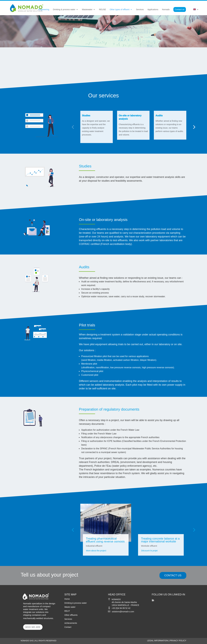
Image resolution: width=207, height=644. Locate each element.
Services (140, 10)
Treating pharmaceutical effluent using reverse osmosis (105, 540)
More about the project (96, 551)
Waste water (70, 607)
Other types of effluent (120, 10)
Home (67, 599)
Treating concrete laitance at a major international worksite (160, 540)
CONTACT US (173, 575)
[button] (73, 127)
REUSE (102, 10)
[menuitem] (196, 12)
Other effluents (71, 615)
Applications (153, 10)
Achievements (71, 623)
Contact (68, 627)
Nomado (166, 10)
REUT (67, 611)
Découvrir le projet (149, 551)
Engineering (44, 10)
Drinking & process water (64, 10)
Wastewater (87, 10)
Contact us (180, 9)
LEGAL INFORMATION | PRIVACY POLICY (167, 641)
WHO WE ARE (33, 627)
